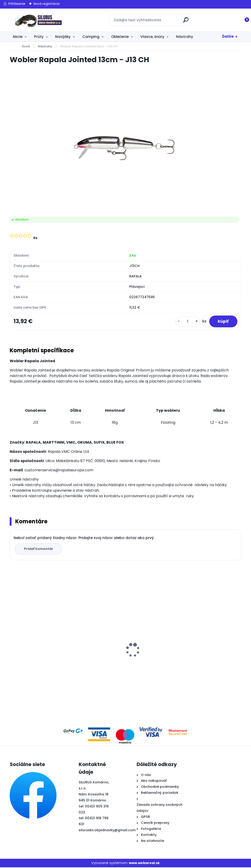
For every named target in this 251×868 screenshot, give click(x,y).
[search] (186, 22)
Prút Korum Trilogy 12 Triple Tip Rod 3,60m (152, 638)
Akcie (18, 37)
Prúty (39, 37)
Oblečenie (120, 37)
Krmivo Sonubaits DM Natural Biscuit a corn (206, 638)
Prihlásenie (17, 4)
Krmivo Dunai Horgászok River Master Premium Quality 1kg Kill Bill (93, 653)
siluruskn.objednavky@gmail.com (107, 831)
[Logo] (38, 20)
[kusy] (187, 322)
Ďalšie (228, 36)
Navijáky (63, 37)
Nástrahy (185, 37)
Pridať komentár (39, 549)
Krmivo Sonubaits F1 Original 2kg (38, 659)
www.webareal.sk (144, 863)
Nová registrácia (46, 4)
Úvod (26, 46)
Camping (91, 37)
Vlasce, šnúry (152, 37)
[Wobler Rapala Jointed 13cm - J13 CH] (125, 141)
